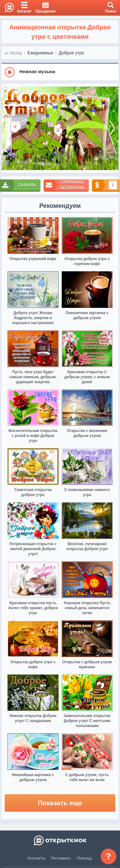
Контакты (36, 858)
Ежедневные (40, 53)
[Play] (10, 72)
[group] (60, 72)
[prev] (8, 128)
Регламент (61, 858)
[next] (112, 128)
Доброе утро (71, 53)
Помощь (84, 858)
